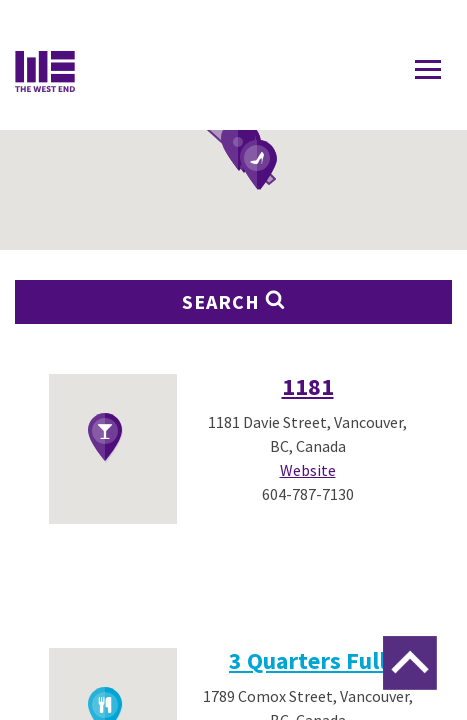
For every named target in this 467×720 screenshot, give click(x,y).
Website (308, 470)
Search (234, 301)
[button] (258, 166)
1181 (308, 386)
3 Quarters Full (307, 660)
